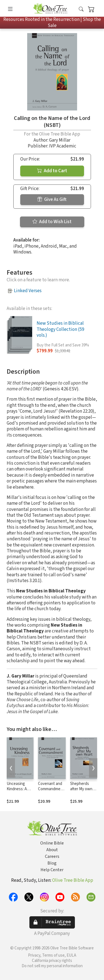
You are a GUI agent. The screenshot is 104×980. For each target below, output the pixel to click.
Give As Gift (52, 200)
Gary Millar (60, 140)
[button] (81, 9)
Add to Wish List (52, 222)
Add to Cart (52, 171)
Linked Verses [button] (28, 291)
